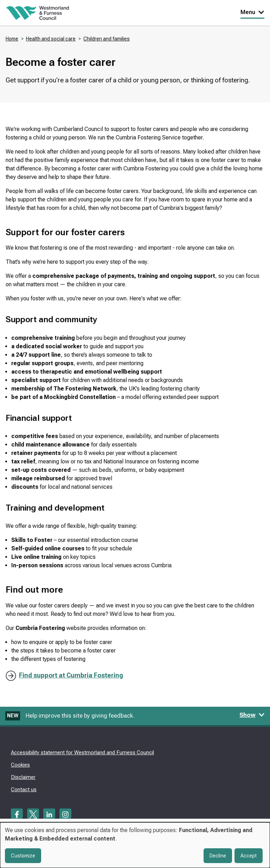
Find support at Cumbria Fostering (71, 675)
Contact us (24, 789)
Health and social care (51, 39)
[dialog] (135, 845)
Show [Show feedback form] (252, 715)
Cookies (20, 765)
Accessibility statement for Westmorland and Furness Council (82, 753)
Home (12, 39)
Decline (218, 856)
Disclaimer (23, 777)
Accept (249, 856)
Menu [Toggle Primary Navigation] (252, 12)
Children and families (107, 39)
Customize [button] (23, 856)
